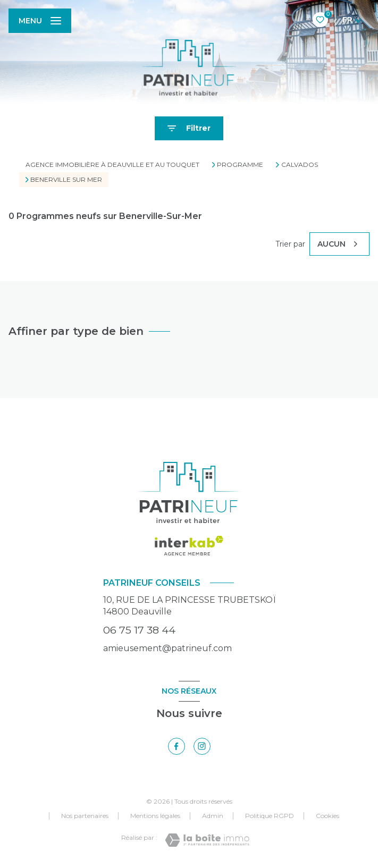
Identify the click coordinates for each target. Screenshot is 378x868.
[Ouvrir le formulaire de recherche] (189, 128)
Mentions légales (155, 816)
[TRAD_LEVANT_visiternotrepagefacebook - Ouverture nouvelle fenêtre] (177, 746)
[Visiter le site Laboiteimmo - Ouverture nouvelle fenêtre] (207, 840)
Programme (240, 165)
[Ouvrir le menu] (40, 21)
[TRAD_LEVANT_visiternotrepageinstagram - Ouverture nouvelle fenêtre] (202, 746)
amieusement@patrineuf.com (167, 648)
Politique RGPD (270, 816)
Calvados (300, 165)
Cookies (327, 816)
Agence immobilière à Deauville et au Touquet (112, 165)
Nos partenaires (85, 816)
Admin (213, 816)
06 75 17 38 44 (139, 630)
